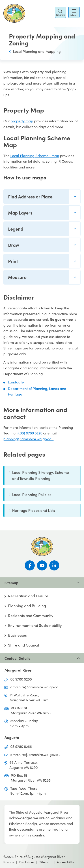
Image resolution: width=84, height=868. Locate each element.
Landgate (16, 382)
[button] (60, 12)
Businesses (17, 635)
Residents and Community (31, 616)
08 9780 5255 (21, 679)
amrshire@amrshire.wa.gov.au (35, 687)
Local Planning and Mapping (37, 51)
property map (22, 121)
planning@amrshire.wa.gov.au (28, 439)
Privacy (9, 862)
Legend (16, 229)
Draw (14, 245)
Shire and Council (24, 645)
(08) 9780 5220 (30, 433)
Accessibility (65, 862)
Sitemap (45, 862)
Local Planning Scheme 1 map (35, 156)
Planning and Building (27, 606)
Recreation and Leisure (28, 596)
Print (13, 261)
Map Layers (20, 213)
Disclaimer (27, 862)
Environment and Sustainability (35, 625)
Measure (17, 277)
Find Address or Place (30, 197)
